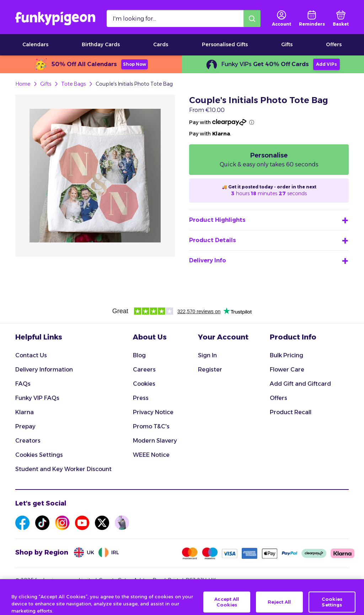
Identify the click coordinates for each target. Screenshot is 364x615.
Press (141, 398)
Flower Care (287, 370)
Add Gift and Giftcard (300, 384)
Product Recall (291, 412)
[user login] (282, 18)
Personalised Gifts (225, 44)
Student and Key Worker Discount (63, 469)
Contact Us (31, 355)
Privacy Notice (153, 412)
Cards (161, 44)
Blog (139, 355)
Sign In (207, 355)
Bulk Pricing (287, 355)
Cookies (144, 384)
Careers (144, 370)
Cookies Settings (39, 455)
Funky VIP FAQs (37, 398)
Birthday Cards (101, 44)
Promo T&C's (151, 426)
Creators (28, 441)
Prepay (25, 426)
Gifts (287, 44)
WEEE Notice (151, 455)
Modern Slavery (155, 441)
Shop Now (135, 64)
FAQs (23, 384)
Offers (334, 44)
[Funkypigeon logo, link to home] (55, 18)
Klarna (25, 412)
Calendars (35, 44)
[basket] (341, 18)
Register (210, 370)
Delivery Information (44, 370)
